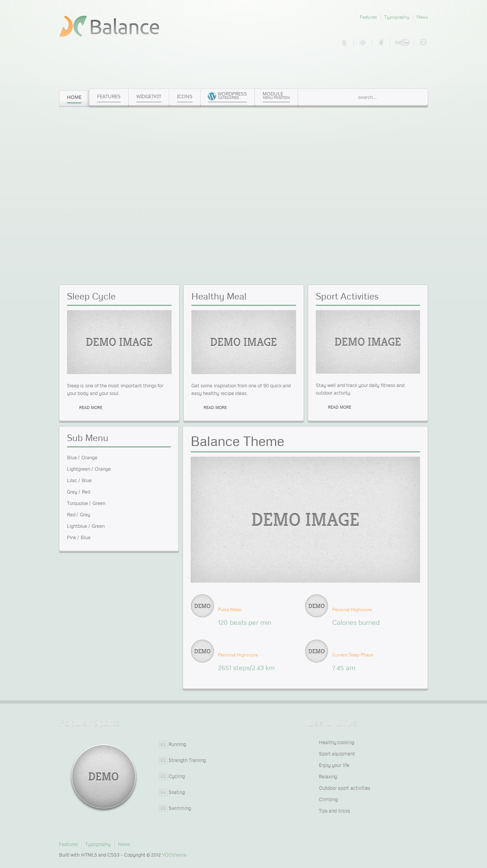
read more (91, 408)
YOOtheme (174, 855)
